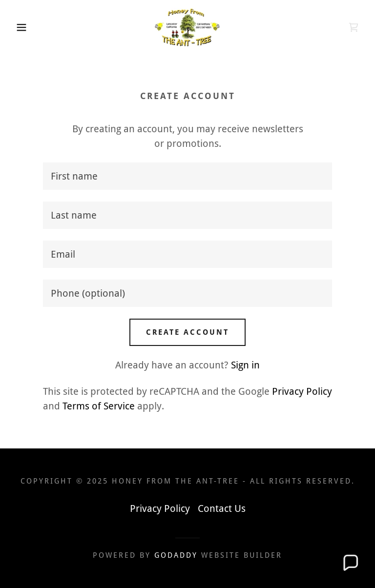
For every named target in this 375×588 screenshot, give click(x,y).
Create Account (187, 332)
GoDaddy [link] (176, 555)
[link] (187, 27)
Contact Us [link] (222, 508)
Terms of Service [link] (99, 406)
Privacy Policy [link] (302, 391)
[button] (19, 27)
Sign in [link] (245, 365)
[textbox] (187, 176)
